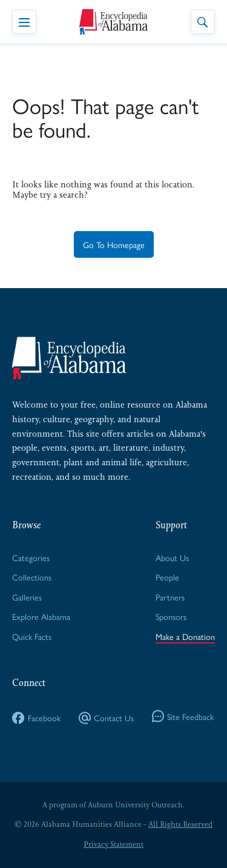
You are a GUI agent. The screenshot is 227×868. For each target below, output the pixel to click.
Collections (32, 577)
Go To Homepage (114, 244)
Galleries (27, 597)
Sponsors (171, 616)
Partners (170, 597)
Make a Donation (185, 636)
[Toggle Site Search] (203, 22)
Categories (31, 557)
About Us (172, 557)
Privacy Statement (113, 844)
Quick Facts (32, 636)
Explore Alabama (41, 616)
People (167, 577)
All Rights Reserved (180, 824)
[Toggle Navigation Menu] (24, 22)
